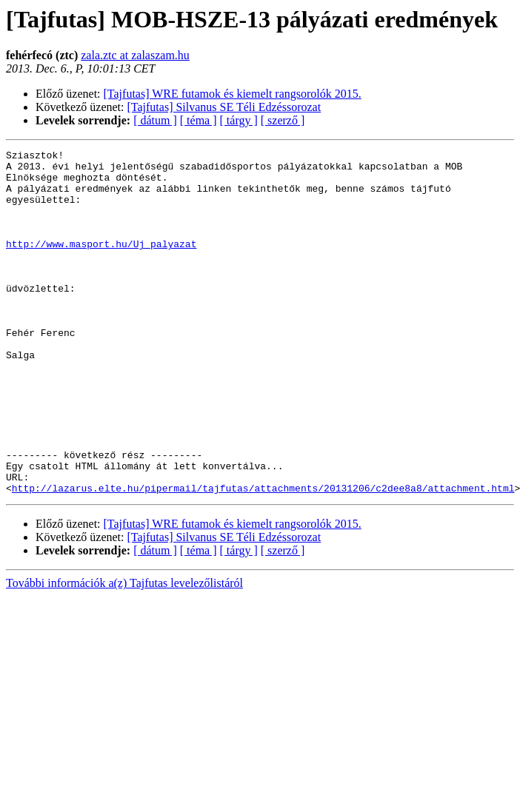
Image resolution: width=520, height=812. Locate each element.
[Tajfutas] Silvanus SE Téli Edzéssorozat (224, 107)
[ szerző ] (283, 120)
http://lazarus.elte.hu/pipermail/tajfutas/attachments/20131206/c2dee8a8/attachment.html (263, 557)
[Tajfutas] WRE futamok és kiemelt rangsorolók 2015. (233, 94)
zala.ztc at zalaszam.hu (135, 55)
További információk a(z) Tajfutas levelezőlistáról (124, 652)
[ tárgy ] (239, 120)
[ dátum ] (155, 120)
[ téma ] (199, 120)
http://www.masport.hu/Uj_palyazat (101, 264)
